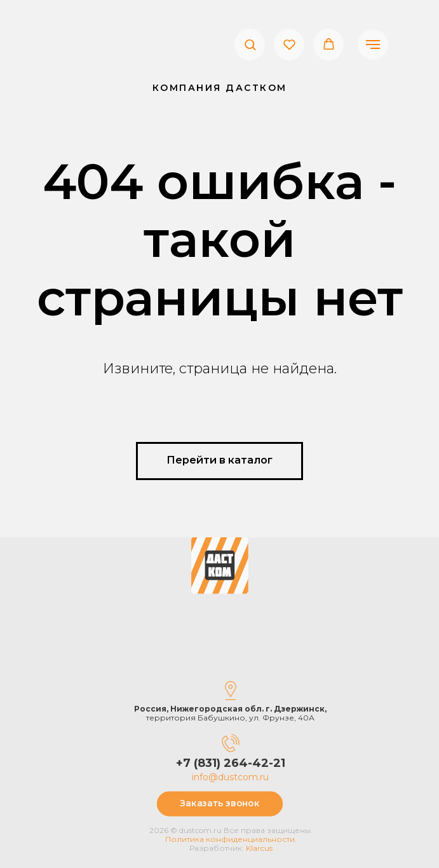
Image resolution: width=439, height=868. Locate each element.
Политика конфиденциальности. (253, 839)
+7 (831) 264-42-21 (252, 763)
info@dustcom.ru (252, 777)
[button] (250, 44)
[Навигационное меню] (373, 45)
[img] (220, 543)
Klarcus (281, 848)
